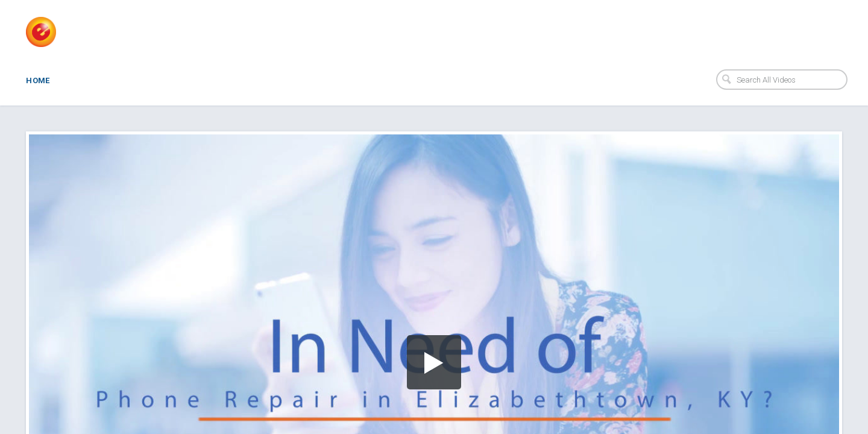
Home (38, 80)
